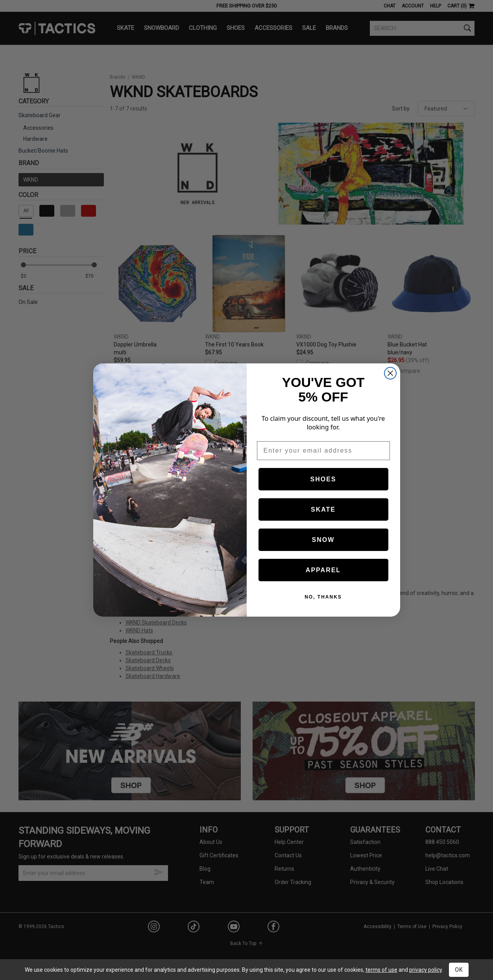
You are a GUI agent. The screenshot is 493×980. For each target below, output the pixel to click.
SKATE (323, 509)
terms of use (381, 970)
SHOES (323, 479)
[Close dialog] (390, 373)
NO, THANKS (323, 597)
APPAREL (323, 570)
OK (459, 970)
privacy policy (426, 970)
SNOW (323, 540)
